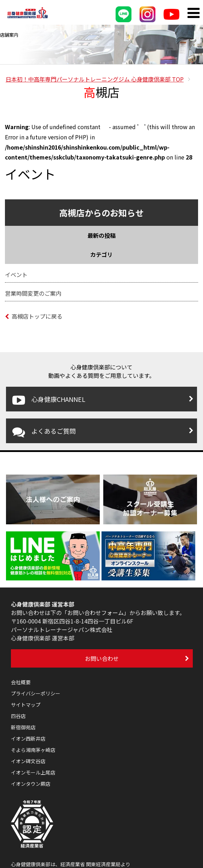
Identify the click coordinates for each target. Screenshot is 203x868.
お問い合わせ (102, 658)
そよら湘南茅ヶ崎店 (33, 750)
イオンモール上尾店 (33, 772)
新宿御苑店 (23, 727)
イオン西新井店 (28, 739)
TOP (95, 79)
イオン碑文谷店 (28, 761)
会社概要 (21, 682)
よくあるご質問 (44, 432)
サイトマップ (26, 705)
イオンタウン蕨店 (31, 784)
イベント (16, 275)
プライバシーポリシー (36, 693)
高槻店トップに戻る (34, 316)
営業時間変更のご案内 (33, 293)
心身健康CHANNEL (49, 400)
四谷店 (18, 716)
